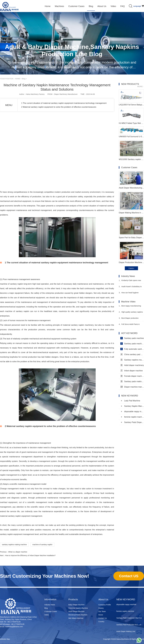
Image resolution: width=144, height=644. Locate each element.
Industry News (50, 605)
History (101, 608)
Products (73, 599)
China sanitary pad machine (132, 354)
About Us (103, 599)
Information (50, 599)
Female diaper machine (132, 376)
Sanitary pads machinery (132, 344)
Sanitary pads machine (132, 338)
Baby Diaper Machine (76, 605)
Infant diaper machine (132, 371)
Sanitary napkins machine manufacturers (132, 360)
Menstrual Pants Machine (78, 615)
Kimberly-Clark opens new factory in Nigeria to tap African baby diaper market (130, 281)
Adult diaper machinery (132, 365)
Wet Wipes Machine (76, 618)
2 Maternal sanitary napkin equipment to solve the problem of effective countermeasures (59, 107)
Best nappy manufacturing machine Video (130, 307)
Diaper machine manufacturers (132, 387)
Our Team (102, 611)
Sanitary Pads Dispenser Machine (133, 422)
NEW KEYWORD (126, 599)
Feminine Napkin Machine (78, 608)
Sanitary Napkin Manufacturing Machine (133, 406)
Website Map (5, 639)
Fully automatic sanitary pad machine (132, 349)
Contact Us (103, 618)
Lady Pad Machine (131, 401)
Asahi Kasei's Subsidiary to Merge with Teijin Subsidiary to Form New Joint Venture (130, 288)
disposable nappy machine (133, 411)
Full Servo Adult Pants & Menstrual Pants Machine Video (131, 325)
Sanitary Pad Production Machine (129, 625)
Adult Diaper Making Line (126, 632)
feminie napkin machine (133, 417)
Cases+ (131, 268)
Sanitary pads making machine (132, 381)
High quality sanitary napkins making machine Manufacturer (131, 313)
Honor (101, 615)
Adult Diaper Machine (76, 611)
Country (101, 622)
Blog (24, 79)
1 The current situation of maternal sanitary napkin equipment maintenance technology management (64, 103)
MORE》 (141, 86)
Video (47, 615)
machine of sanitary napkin (42, 545)
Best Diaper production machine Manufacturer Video (130, 319)
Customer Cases (51, 611)
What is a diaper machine (18, 552)
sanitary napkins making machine (14, 545)
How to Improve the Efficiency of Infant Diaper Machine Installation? (30, 555)
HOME (18, 79)
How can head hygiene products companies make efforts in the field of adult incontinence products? (131, 294)
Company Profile (105, 605)
